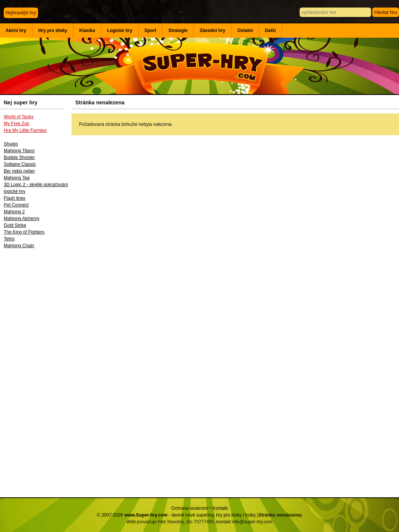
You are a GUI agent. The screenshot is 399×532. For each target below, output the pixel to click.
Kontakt (220, 508)
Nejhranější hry (21, 13)
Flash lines (14, 198)
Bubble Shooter (19, 157)
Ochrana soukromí (190, 508)
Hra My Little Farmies (25, 130)
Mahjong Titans (19, 151)
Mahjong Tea (17, 178)
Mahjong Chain (19, 246)
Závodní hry (212, 31)
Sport (150, 31)
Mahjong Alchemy (22, 219)
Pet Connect (16, 205)
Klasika (87, 31)
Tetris (9, 239)
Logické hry (120, 31)
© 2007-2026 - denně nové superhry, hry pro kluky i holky (176, 515)
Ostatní (245, 31)
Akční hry (16, 31)
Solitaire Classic (20, 164)
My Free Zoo (17, 124)
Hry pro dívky (53, 31)
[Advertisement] (36, 376)
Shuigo (11, 144)
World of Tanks (19, 117)
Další (270, 31)
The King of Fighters (24, 232)
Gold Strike (15, 225)
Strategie (178, 31)
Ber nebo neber (19, 171)
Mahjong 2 (14, 212)
